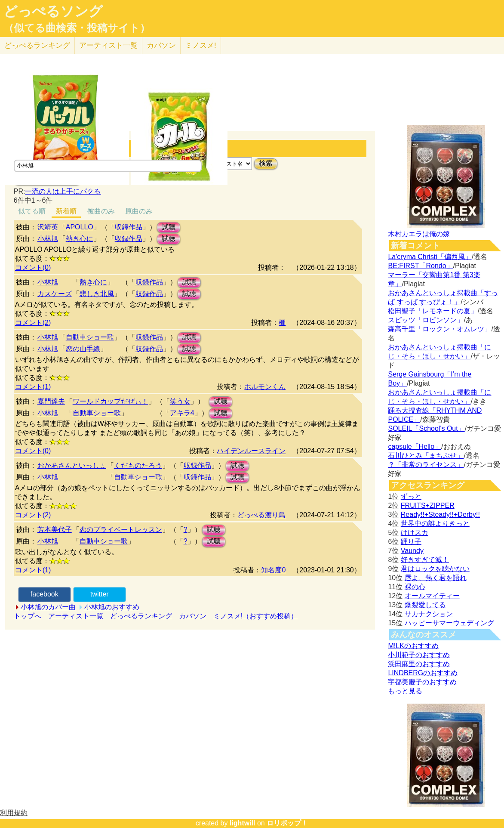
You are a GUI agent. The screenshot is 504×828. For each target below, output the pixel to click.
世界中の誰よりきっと (435, 524)
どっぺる (37, 45)
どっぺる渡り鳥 (261, 515)
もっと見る (405, 691)
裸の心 (415, 587)
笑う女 (180, 401)
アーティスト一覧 (76, 616)
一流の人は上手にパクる (63, 191)
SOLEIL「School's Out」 (426, 428)
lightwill (243, 823)
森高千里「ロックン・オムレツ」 (439, 329)
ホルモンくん (265, 387)
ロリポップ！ (287, 823)
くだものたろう (138, 465)
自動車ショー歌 (90, 337)
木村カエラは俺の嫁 (419, 234)
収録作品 (129, 227)
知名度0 (273, 570)
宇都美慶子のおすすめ (422, 682)
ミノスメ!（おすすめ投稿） (255, 616)
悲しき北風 (97, 294)
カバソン (161, 45)
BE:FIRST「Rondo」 (420, 266)
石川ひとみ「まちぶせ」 (426, 456)
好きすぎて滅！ (425, 560)
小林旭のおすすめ (112, 607)
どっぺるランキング (141, 616)
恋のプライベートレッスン (121, 530)
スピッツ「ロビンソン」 (426, 320)
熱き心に (80, 239)
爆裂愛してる (425, 605)
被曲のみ (101, 211)
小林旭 (48, 239)
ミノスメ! (201, 45)
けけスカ (415, 533)
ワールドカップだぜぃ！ (111, 401)
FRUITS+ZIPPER (428, 505)
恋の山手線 (83, 349)
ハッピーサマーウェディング (449, 623)
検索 (266, 163)
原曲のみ (139, 211)
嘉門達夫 (51, 401)
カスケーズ (55, 294)
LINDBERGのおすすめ (423, 673)
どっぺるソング (53, 11)
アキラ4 (182, 413)
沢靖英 (48, 227)
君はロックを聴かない (435, 569)
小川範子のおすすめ (419, 655)
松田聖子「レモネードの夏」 (433, 311)
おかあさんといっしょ (72, 465)
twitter (100, 594)
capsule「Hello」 (415, 446)
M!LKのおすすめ (413, 646)
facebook (45, 594)
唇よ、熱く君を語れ (436, 578)
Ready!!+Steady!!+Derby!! (440, 514)
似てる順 (32, 211)
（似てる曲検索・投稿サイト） (77, 28)
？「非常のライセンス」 (426, 465)
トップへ (28, 616)
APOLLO (80, 227)
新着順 (66, 211)
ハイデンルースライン (251, 451)
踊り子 (411, 542)
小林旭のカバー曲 (48, 607)
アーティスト (108, 45)
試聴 (169, 227)
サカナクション (429, 614)
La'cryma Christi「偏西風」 (430, 257)
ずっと (411, 496)
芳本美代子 (55, 530)
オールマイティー (432, 596)
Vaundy (412, 551)
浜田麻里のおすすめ (419, 664)
